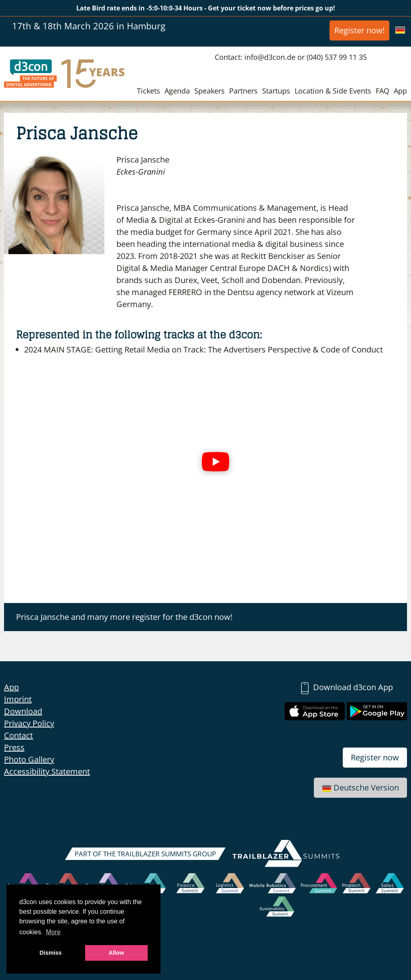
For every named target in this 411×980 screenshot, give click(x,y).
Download (23, 711)
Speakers (210, 91)
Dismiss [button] (51, 953)
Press (14, 747)
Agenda (177, 91)
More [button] (53, 932)
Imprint (18, 699)
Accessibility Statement (47, 771)
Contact (18, 735)
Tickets (149, 91)
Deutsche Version (360, 787)
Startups (276, 91)
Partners (243, 91)
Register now (375, 757)
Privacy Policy (29, 723)
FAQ (383, 91)
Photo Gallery (29, 759)
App (400, 91)
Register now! (359, 30)
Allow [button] (116, 953)
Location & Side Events (333, 91)
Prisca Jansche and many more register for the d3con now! (124, 617)
